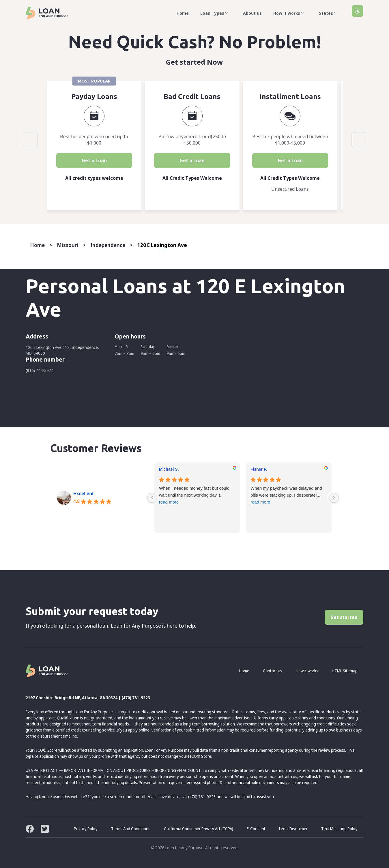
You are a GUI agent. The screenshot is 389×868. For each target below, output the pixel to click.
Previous (30, 140)
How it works (290, 13)
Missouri (68, 245)
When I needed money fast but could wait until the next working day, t (197, 496)
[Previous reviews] (152, 498)
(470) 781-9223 (136, 698)
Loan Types (216, 13)
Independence (108, 245)
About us (252, 13)
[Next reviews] (334, 498)
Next (359, 140)
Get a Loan (95, 160)
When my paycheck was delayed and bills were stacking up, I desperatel (289, 496)
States (330, 13)
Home (183, 13)
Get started (344, 617)
